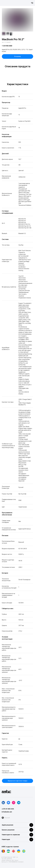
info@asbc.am (7, 812)
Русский (7, 818)
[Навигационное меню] (32, 3)
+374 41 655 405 (8, 809)
